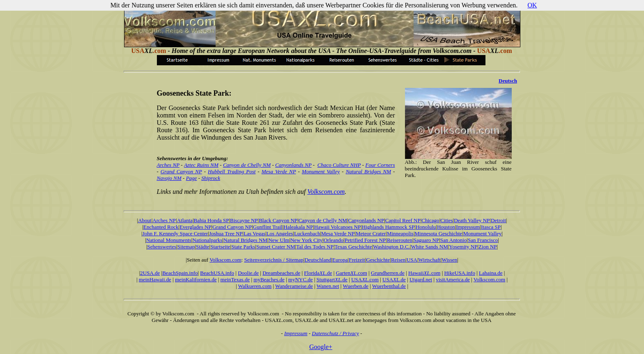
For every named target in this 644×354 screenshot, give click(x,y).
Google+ (321, 347)
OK (532, 5)
